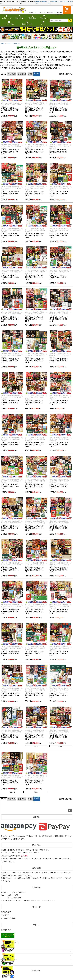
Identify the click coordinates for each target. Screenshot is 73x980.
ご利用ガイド (59, 12)
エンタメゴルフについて (48, 12)
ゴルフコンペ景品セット (14, 43)
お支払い (36, 817)
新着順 (30, 74)
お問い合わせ (5, 955)
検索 (70, 20)
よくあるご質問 (58, 14)
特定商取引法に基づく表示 (9, 959)
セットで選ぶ (9, 23)
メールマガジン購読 (8, 918)
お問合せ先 (36, 887)
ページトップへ (70, 810)
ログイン (32, 12)
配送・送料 (36, 845)
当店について (7, 17)
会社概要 (3, 951)
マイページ (36, 907)
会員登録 (39, 12)
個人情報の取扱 (5, 963)
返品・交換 (36, 868)
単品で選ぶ (44, 17)
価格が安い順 (12, 74)
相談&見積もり (27, 23)
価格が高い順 (22, 74)
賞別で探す (32, 17)
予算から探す (20, 17)
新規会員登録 (6, 912)
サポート (36, 925)
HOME (2, 43)
